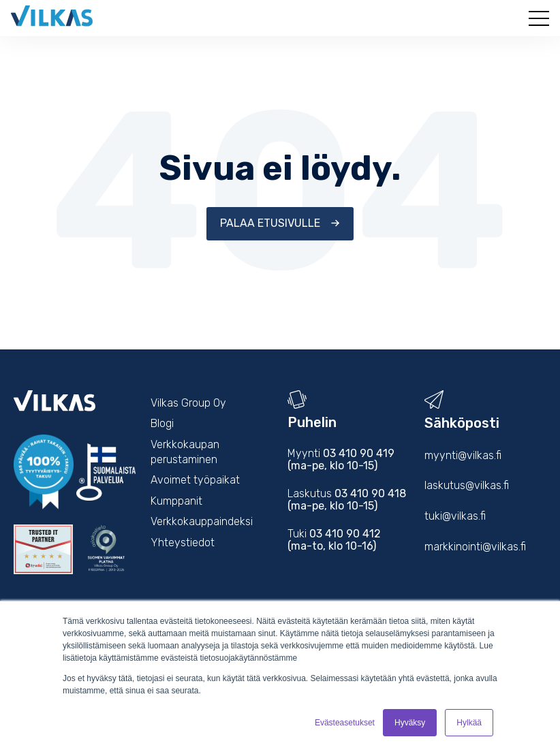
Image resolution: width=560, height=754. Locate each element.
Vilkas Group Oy (188, 403)
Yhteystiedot (183, 543)
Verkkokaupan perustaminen (185, 452)
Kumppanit (176, 501)
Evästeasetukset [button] (345, 723)
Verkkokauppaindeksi (202, 521)
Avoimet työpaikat (195, 480)
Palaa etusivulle (271, 223)
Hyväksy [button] (410, 723)
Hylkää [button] (469, 723)
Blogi (162, 423)
